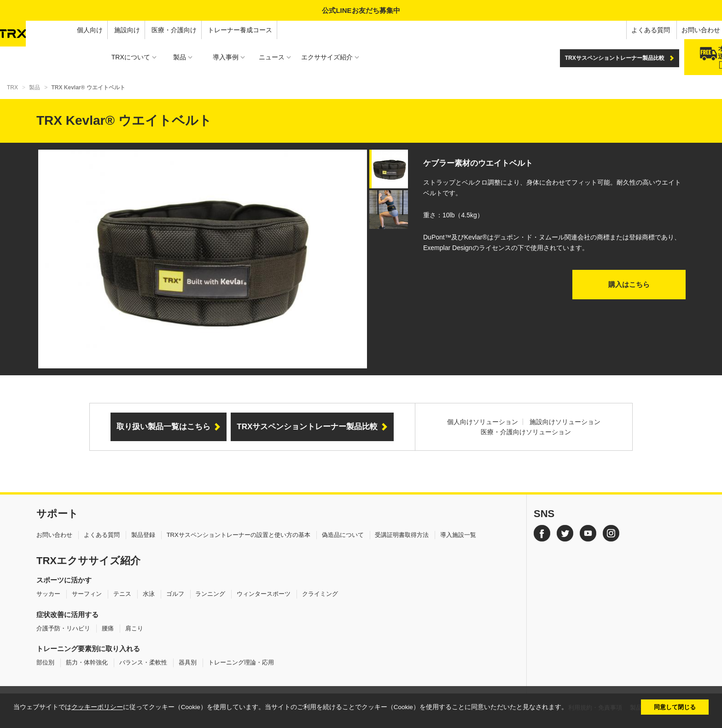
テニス (122, 594)
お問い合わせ (629, 30)
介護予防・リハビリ (63, 628)
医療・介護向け (102, 30)
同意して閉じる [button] (675, 707)
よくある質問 (578, 30)
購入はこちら (629, 284)
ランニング (210, 594)
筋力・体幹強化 (87, 662)
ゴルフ (175, 594)
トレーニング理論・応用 (241, 662)
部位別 (45, 662)
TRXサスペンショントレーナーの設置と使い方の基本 (239, 535)
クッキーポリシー (97, 707)
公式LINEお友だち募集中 (361, 10)
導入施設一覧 (458, 535)
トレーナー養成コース (168, 30)
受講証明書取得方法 (402, 535)
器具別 (188, 662)
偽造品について (343, 535)
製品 (35, 87)
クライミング (320, 594)
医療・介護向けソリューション (526, 432)
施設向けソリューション (565, 422)
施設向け (55, 30)
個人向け (17, 30)
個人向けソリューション (483, 422)
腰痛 (108, 628)
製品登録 (143, 535)
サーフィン (87, 594)
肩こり (134, 628)
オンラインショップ (688, 30)
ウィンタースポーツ (264, 594)
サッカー (48, 594)
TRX (12, 87)
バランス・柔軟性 (143, 662)
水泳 (149, 594)
